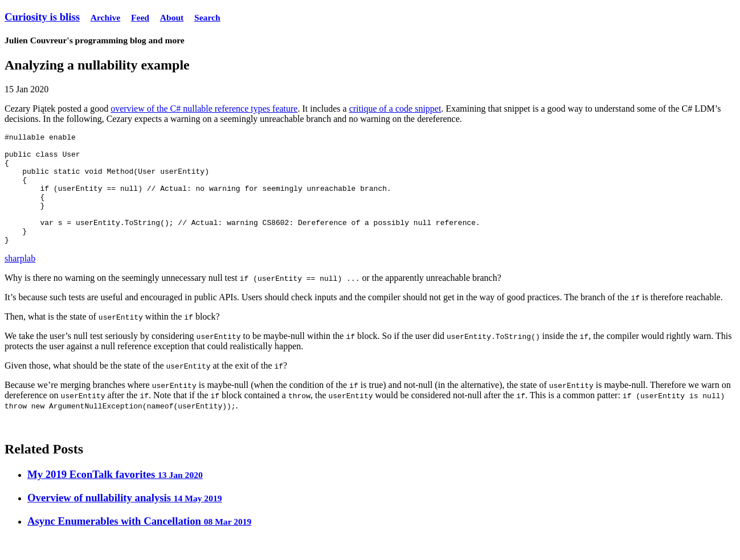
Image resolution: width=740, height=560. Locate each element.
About (172, 17)
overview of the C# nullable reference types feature (204, 109)
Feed (140, 17)
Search (207, 17)
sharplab (20, 281)
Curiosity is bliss (42, 17)
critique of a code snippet (395, 109)
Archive (106, 17)
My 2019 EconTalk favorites (115, 496)
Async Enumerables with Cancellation (139, 543)
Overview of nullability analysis (125, 520)
